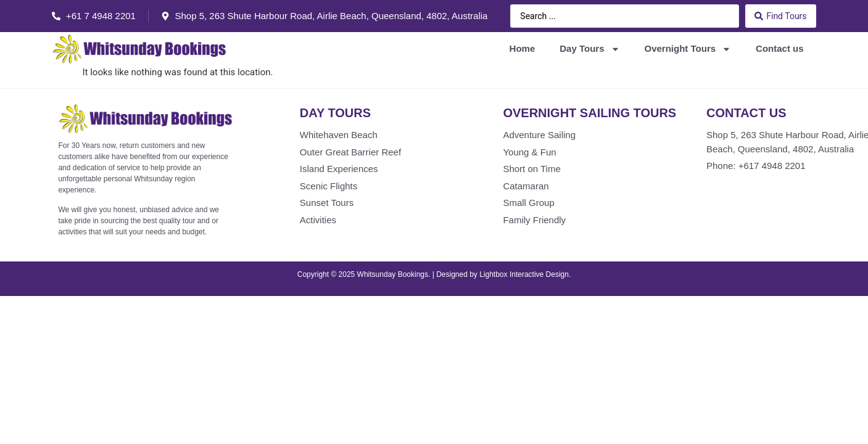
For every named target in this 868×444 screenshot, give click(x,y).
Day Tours (589, 49)
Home (523, 48)
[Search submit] (780, 16)
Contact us (780, 48)
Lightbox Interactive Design (524, 274)
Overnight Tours (688, 49)
